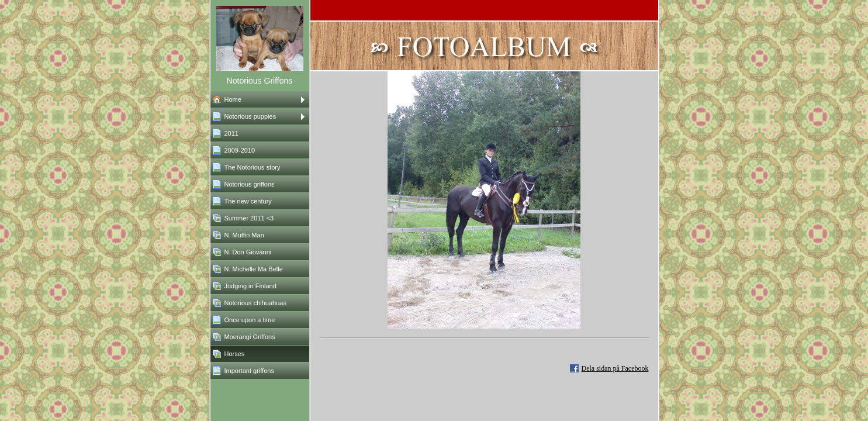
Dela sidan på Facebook (615, 368)
